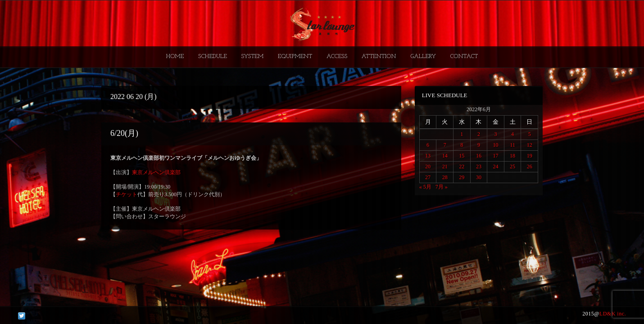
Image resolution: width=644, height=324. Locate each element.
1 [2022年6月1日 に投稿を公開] (462, 134)
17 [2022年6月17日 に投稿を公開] (495, 156)
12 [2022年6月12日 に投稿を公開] (530, 145)
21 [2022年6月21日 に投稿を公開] (445, 166)
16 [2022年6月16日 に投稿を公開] (479, 156)
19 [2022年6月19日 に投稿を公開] (530, 156)
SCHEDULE (213, 56)
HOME (175, 56)
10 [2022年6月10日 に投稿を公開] (495, 145)
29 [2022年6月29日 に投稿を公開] (462, 177)
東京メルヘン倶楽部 (156, 172)
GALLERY (423, 56)
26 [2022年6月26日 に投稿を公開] (530, 166)
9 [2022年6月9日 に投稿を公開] (479, 145)
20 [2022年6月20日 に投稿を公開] (428, 166)
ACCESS (337, 56)
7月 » (442, 187)
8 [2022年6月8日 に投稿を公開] (462, 145)
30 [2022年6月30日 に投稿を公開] (479, 177)
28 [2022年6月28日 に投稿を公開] (445, 177)
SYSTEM (253, 56)
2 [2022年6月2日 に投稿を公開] (479, 134)
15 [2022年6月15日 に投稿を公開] (462, 156)
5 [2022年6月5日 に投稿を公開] (530, 134)
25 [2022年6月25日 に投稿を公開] (512, 166)
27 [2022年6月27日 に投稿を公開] (428, 177)
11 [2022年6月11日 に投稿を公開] (512, 145)
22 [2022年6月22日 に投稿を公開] (462, 166)
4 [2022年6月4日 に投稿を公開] (512, 134)
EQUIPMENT (295, 56)
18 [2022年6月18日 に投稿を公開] (512, 156)
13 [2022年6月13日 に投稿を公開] (428, 156)
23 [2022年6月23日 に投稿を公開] (479, 166)
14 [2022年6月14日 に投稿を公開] (445, 156)
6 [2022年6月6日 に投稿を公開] (428, 145)
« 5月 (425, 187)
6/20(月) (124, 133)
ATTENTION (379, 56)
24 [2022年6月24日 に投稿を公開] (495, 166)
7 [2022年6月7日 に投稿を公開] (445, 145)
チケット (127, 194)
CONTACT (464, 56)
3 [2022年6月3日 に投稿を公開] (495, 134)
